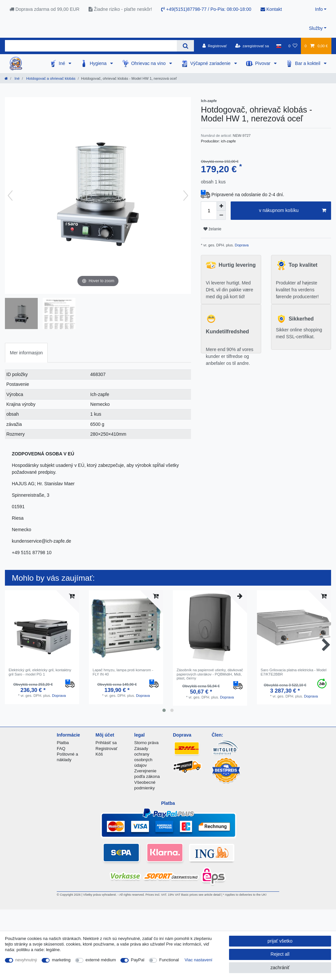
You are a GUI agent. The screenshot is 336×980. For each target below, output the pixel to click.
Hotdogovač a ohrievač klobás (50, 78)
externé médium (101, 960)
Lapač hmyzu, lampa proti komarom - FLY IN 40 (123, 672)
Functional (169, 960)
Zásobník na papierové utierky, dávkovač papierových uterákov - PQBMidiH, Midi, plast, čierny (210, 674)
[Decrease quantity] (221, 215)
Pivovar (264, 63)
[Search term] (91, 46)
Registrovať (106, 749)
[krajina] (279, 46)
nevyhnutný (26, 960)
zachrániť (280, 968)
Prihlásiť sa (106, 743)
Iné (63, 63)
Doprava (241, 245)
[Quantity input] (209, 211)
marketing (61, 960)
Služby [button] (316, 28)
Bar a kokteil (308, 63)
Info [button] (319, 9)
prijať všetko (280, 941)
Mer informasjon (26, 353)
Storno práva (146, 743)
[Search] (185, 46)
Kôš (99, 754)
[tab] (26, 353)
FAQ (61, 749)
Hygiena (99, 63)
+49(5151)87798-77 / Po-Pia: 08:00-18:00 (206, 9)
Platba (63, 743)
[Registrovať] (215, 46)
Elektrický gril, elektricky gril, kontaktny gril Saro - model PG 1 (40, 672)
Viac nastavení (199, 960)
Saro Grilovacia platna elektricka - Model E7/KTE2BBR (294, 672)
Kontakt (271, 9)
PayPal (138, 960)
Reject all (280, 954)
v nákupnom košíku (293, 211)
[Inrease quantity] (221, 206)
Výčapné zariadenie (211, 63)
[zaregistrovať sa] (252, 46)
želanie (212, 229)
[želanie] (293, 46)
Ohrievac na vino (149, 63)
